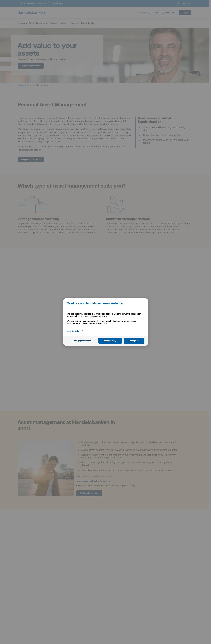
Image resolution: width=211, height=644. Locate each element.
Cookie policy (75, 331)
